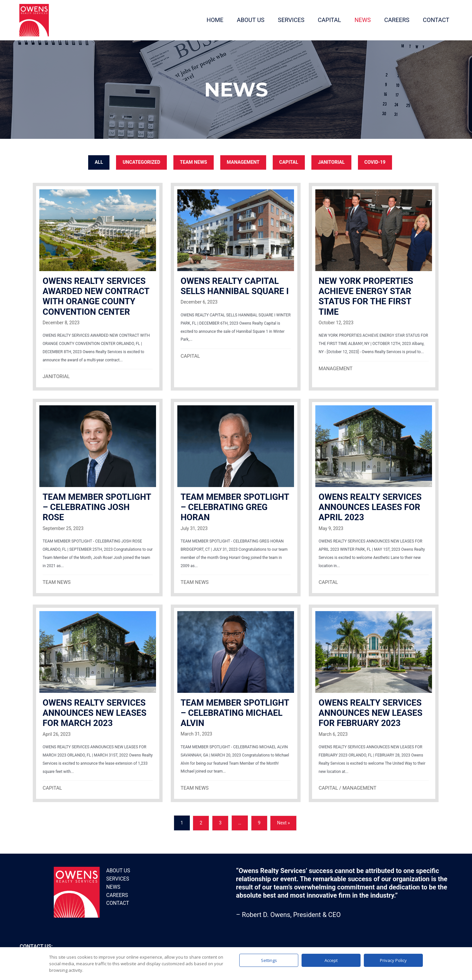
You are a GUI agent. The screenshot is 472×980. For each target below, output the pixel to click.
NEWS (359, 19)
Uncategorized (139, 161)
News (113, 886)
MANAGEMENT (243, 161)
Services (117, 878)
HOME (212, 19)
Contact (117, 902)
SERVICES (288, 19)
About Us (118, 870)
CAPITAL (326, 19)
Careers (117, 894)
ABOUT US (247, 19)
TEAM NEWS (192, 161)
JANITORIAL (333, 161)
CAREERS (393, 19)
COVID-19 (378, 161)
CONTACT (433, 19)
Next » (283, 822)
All (96, 161)
